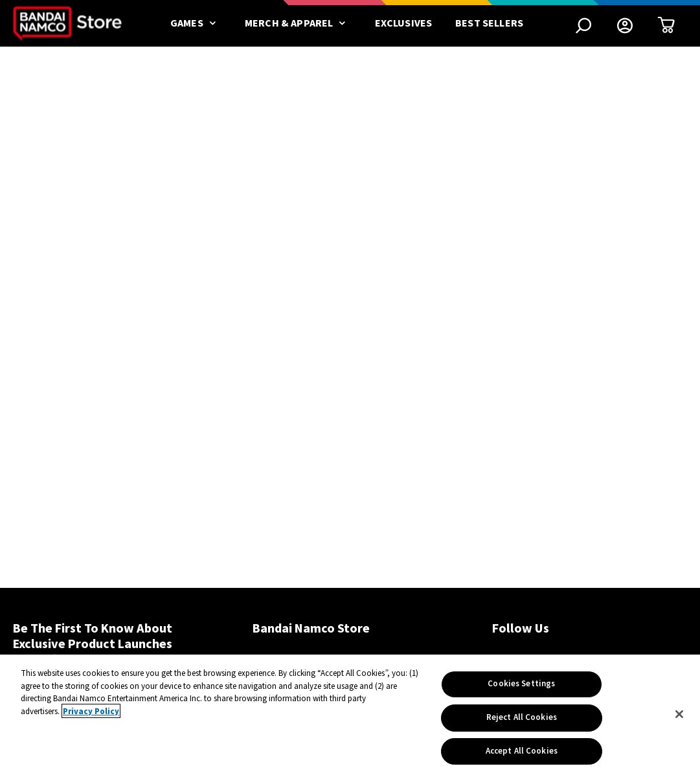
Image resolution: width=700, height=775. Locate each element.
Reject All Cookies (522, 720)
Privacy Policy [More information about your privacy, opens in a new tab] (91, 714)
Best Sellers (489, 23)
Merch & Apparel (298, 23)
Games (196, 23)
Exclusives (404, 23)
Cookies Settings (521, 686)
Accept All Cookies (522, 754)
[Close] (679, 717)
